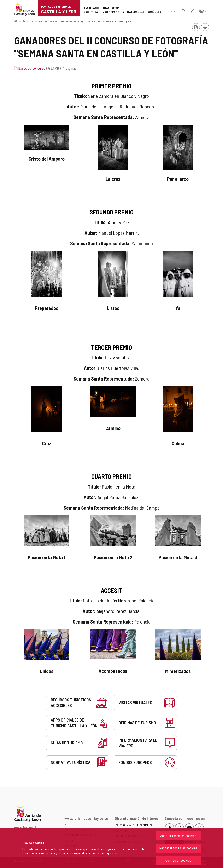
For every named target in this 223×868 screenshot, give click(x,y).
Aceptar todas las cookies (178, 836)
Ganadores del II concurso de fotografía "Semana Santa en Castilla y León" (87, 21)
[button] (203, 10)
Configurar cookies (178, 860)
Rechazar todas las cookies (178, 848)
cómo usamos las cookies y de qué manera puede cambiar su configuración (70, 853)
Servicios (28, 21)
